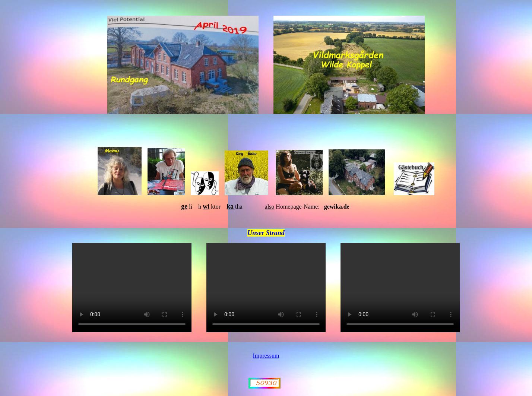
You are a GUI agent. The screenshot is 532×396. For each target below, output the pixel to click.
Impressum (266, 356)
